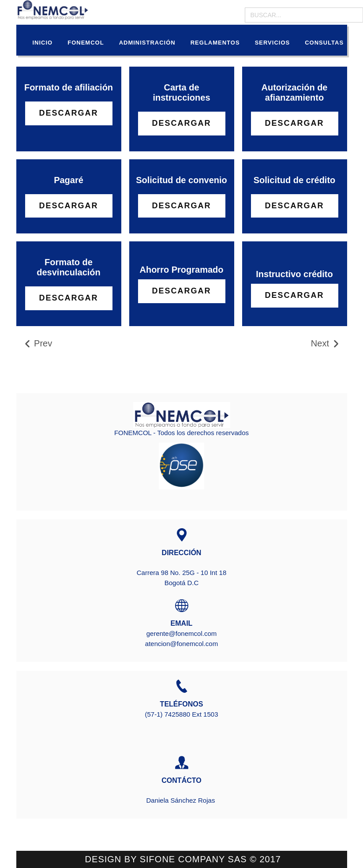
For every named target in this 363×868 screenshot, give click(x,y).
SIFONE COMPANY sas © (200, 859)
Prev (38, 344)
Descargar (68, 113)
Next (326, 344)
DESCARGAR (181, 291)
